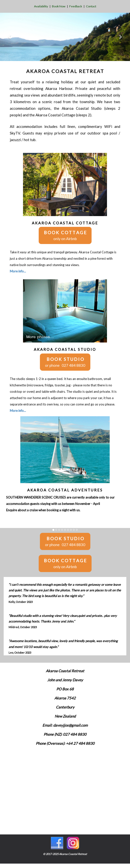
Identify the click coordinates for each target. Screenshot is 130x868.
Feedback (76, 6)
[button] (10, 37)
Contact (91, 6)
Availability (41, 6)
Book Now (59, 6)
